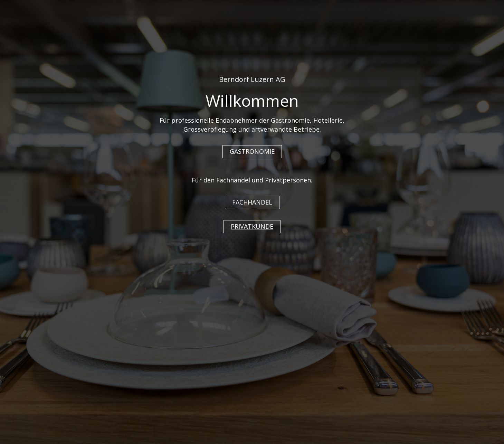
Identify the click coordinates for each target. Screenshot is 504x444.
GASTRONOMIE (252, 151)
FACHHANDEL (252, 202)
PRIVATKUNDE (252, 226)
